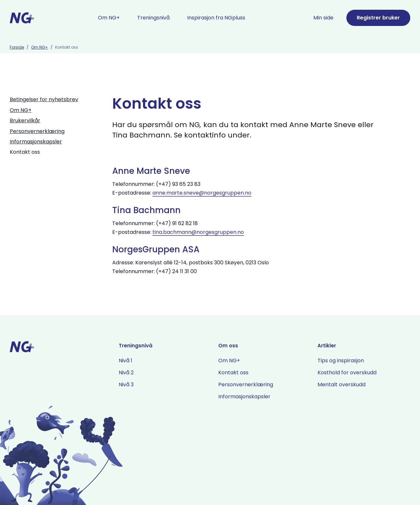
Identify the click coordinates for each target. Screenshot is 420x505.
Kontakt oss (25, 152)
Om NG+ (40, 47)
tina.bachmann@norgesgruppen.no (198, 232)
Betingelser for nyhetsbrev (44, 99)
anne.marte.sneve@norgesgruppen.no (202, 193)
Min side (323, 18)
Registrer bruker (378, 18)
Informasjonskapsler (36, 142)
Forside (17, 47)
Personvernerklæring (37, 131)
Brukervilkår (25, 120)
